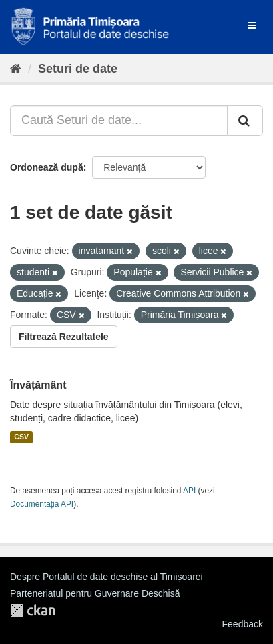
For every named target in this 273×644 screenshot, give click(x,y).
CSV (21, 437)
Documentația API (42, 504)
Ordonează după (47, 167)
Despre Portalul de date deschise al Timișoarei (106, 577)
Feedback (243, 624)
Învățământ (38, 385)
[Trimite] (245, 121)
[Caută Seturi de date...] (119, 121)
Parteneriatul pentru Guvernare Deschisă (95, 593)
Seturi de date (78, 69)
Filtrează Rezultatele (64, 337)
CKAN (33, 610)
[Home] (16, 69)
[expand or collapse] (252, 25)
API (189, 491)
